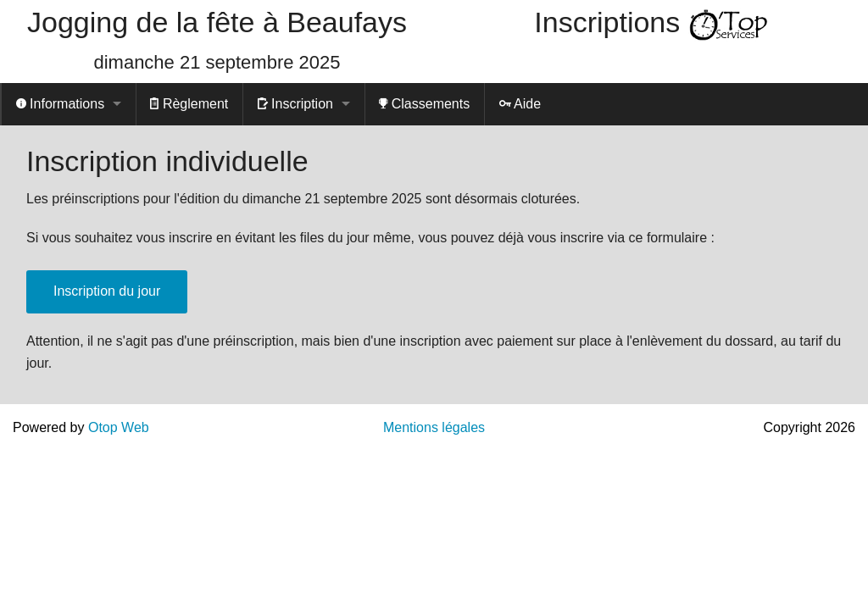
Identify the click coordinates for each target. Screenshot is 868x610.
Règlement (189, 104)
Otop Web (119, 427)
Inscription (295, 104)
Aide (520, 104)
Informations (60, 104)
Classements (424, 104)
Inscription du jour (107, 291)
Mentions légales (434, 427)
